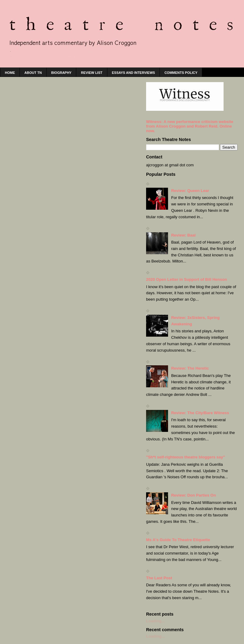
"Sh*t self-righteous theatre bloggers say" (186, 457)
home (10, 73)
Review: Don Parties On (194, 495)
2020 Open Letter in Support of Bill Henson (187, 279)
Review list (91, 73)
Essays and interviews (133, 73)
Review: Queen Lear (190, 191)
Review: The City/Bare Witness (200, 413)
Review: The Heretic (190, 368)
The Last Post (159, 578)
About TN (33, 73)
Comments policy (181, 73)
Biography (61, 73)
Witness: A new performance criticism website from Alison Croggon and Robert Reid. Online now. (190, 126)
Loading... (155, 621)
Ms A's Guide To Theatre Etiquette (178, 540)
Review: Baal (183, 235)
